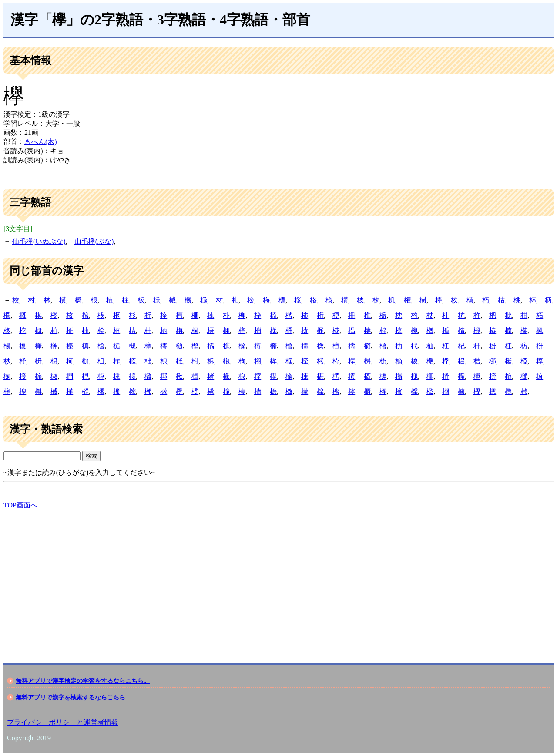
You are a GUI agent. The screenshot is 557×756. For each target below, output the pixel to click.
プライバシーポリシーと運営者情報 (63, 722)
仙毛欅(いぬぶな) (39, 241)
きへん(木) (41, 142)
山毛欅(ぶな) (94, 241)
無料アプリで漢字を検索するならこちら (70, 697)
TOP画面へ (20, 505)
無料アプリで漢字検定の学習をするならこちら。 (83, 681)
